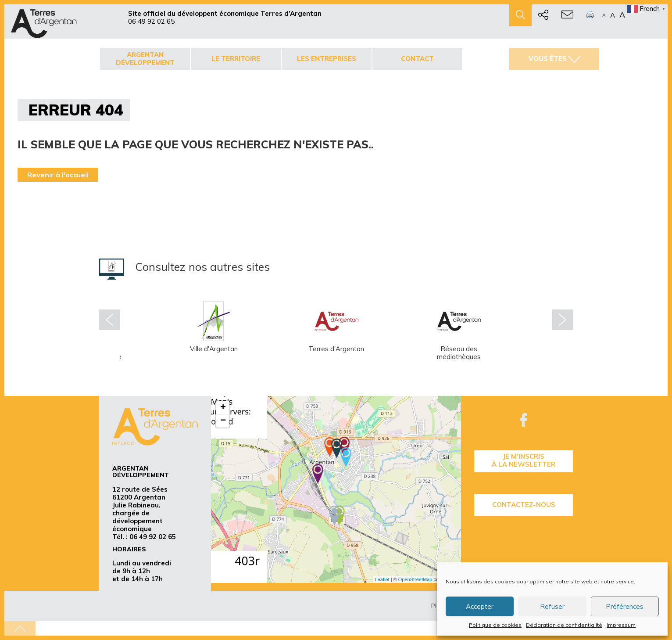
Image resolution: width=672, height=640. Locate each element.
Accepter (480, 606)
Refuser (552, 606)
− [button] (223, 421)
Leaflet (382, 579)
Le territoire (236, 59)
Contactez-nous (524, 505)
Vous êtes (554, 59)
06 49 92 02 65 (151, 21)
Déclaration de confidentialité (564, 625)
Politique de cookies (495, 625)
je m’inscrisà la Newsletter (524, 460)
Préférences (625, 606)
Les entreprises (327, 59)
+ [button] (223, 408)
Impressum (621, 625)
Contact (417, 59)
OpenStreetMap (415, 579)
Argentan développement (145, 59)
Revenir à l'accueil (58, 175)
